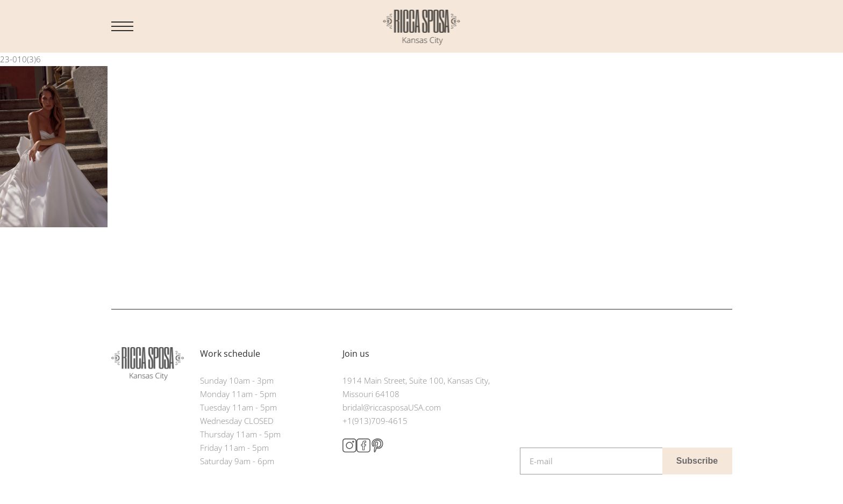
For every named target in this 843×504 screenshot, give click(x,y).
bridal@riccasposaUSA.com (392, 407)
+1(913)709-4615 (375, 421)
